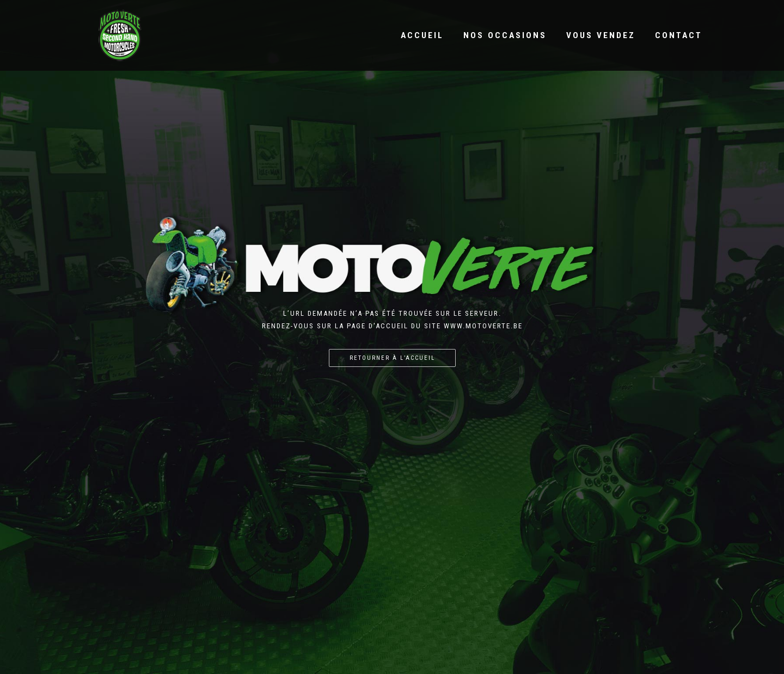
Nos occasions (505, 35)
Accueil (422, 35)
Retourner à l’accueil (392, 358)
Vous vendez (601, 35)
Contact (679, 35)
